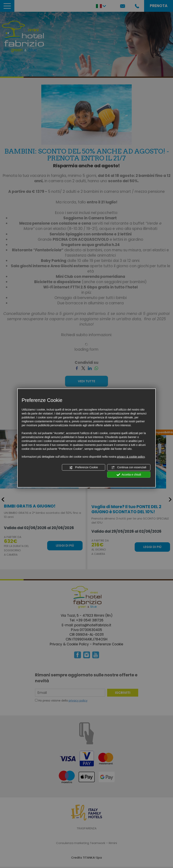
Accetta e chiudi (129, 475)
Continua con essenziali (129, 467)
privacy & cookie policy (131, 457)
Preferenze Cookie (84, 467)
